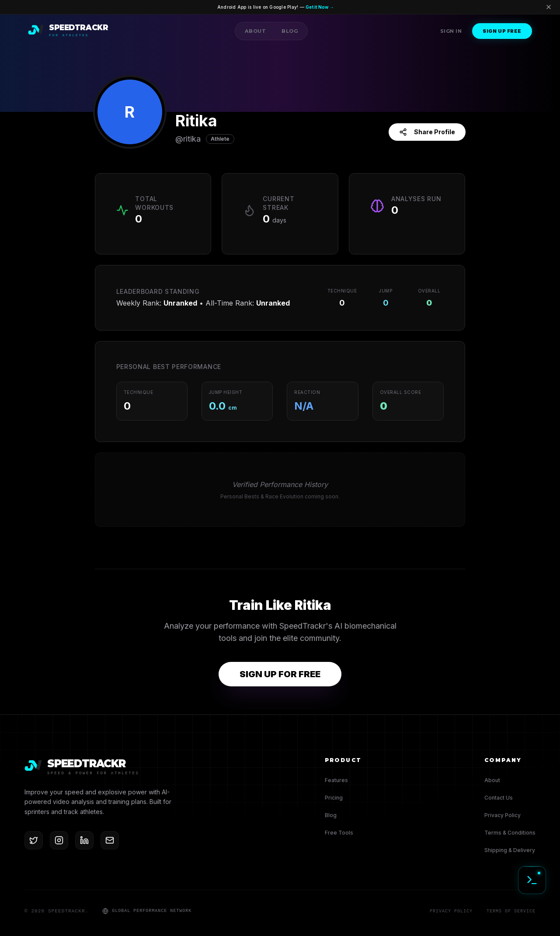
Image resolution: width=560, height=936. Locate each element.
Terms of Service (511, 911)
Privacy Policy (503, 815)
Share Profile (427, 132)
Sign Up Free (502, 31)
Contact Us (499, 798)
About (255, 31)
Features (336, 780)
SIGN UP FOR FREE (280, 674)
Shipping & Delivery (510, 850)
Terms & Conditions (510, 833)
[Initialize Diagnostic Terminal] (532, 880)
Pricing (334, 798)
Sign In (451, 31)
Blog (290, 31)
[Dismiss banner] (549, 8)
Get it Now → (332, 8)
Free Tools (339, 833)
